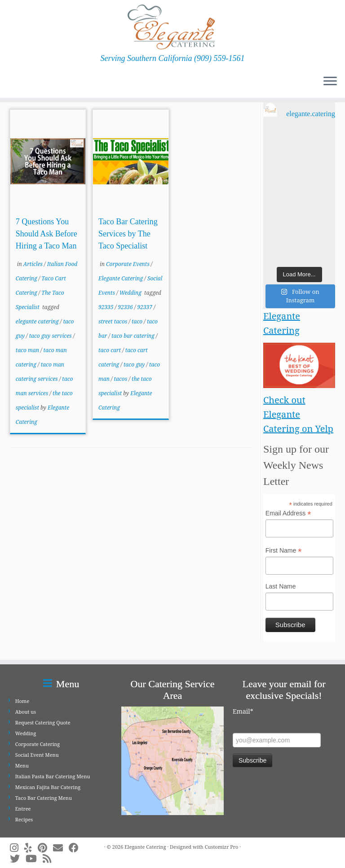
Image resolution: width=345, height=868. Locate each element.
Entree (23, 809)
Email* (243, 711)
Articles (34, 264)
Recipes (24, 819)
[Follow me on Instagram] (17, 848)
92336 (126, 307)
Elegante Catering (121, 278)
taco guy (135, 364)
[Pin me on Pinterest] (45, 848)
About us (26, 712)
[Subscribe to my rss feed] (50, 859)
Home (22, 701)
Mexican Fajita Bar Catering (48, 787)
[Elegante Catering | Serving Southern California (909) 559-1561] (172, 27)
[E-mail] (61, 848)
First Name (284, 551)
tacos (122, 379)
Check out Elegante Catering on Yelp (298, 414)
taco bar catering (134, 336)
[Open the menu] (330, 82)
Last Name (281, 586)
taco (138, 321)
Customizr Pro (222, 847)
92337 (146, 307)
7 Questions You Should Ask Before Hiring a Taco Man (46, 234)
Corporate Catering (38, 744)
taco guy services (51, 336)
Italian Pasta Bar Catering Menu (53, 776)
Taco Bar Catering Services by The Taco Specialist (128, 234)
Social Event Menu (37, 755)
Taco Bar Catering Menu (44, 798)
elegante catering (38, 321)
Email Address (288, 514)
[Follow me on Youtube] (34, 859)
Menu (22, 765)
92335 (107, 307)
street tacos (114, 321)
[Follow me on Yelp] (31, 848)
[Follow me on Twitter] (18, 859)
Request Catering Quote (43, 722)
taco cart (110, 350)
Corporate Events (128, 264)
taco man (28, 350)
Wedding (131, 293)
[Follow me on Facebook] (77, 848)
